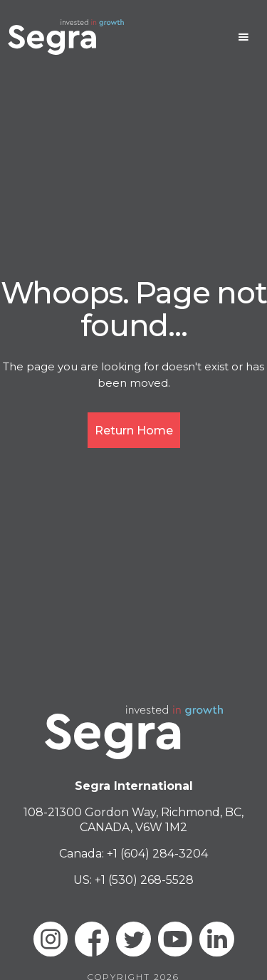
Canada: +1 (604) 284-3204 (133, 854)
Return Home (134, 431)
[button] (244, 37)
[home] (66, 37)
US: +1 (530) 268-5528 (133, 880)
